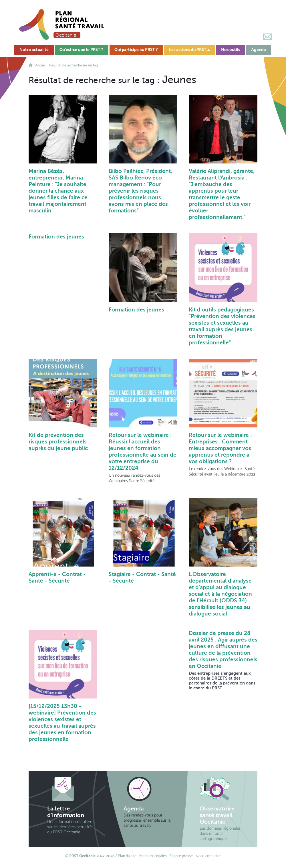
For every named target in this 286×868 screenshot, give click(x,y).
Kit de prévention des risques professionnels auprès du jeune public (58, 442)
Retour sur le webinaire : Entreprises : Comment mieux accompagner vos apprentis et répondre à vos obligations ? (220, 448)
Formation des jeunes (56, 237)
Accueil (41, 65)
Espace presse (181, 856)
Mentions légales (153, 856)
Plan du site (127, 856)
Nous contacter (208, 856)
